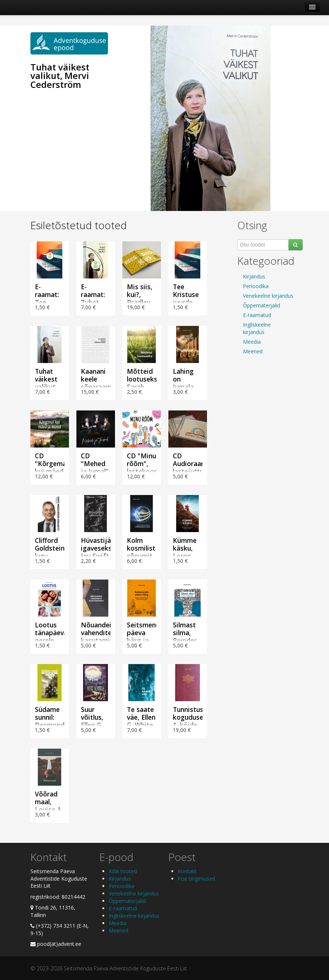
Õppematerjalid (261, 305)
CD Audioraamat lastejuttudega (196, 463)
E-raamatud (257, 315)
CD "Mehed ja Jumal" (95, 463)
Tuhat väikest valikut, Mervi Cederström (60, 76)
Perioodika (256, 286)
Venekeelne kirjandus (268, 296)
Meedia (252, 342)
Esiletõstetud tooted (79, 225)
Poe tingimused (196, 879)
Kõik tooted (123, 871)
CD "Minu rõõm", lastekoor (142, 463)
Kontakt (187, 871)
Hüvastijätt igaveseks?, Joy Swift (99, 548)
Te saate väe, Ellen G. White (141, 717)
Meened (253, 351)
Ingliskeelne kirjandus (257, 328)
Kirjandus (254, 276)
